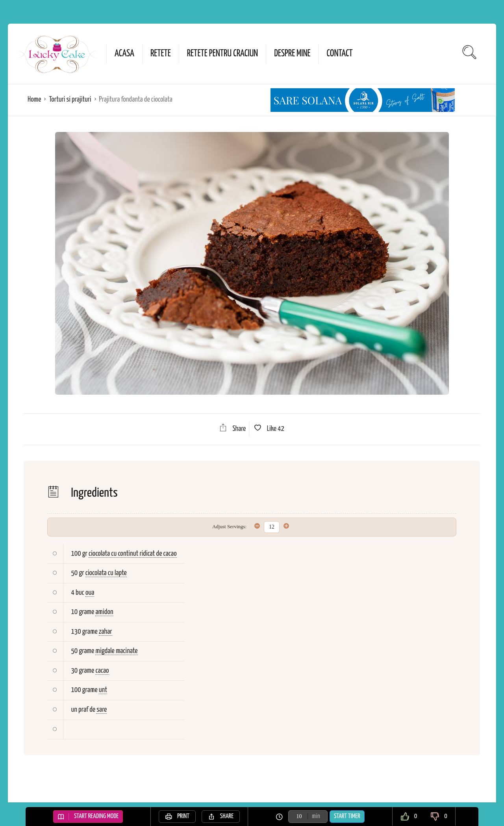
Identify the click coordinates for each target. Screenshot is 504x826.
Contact (339, 54)
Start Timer (347, 816)
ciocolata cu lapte (106, 573)
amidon (104, 612)
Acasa (124, 54)
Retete (161, 54)
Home (34, 99)
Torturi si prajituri (70, 99)
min (316, 816)
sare (102, 710)
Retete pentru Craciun (222, 54)
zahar (106, 632)
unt (103, 690)
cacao (102, 671)
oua (90, 593)
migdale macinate (116, 651)
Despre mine (292, 54)
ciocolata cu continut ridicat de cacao (133, 554)
